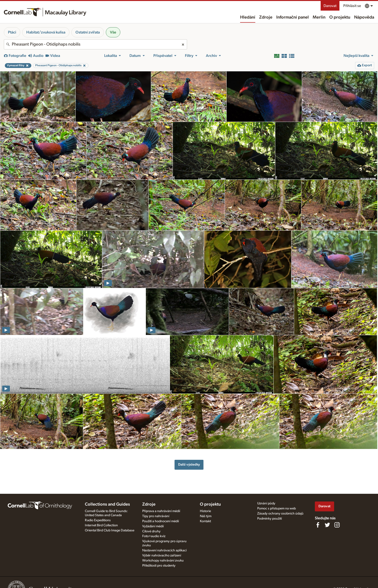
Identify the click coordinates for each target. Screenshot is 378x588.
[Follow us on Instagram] (337, 525)
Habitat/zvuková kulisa (46, 32)
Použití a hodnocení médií (161, 521)
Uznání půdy (266, 503)
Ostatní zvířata (88, 32)
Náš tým (206, 516)
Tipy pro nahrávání (156, 516)
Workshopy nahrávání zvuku (163, 561)
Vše (113, 32)
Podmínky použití (270, 519)
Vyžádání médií (153, 526)
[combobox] (95, 44)
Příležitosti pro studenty (159, 566)
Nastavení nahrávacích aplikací (164, 550)
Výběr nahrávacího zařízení (162, 555)
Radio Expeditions (98, 520)
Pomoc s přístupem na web (277, 508)
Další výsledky (189, 464)
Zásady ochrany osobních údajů (280, 514)
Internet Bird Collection (101, 525)
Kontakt (205, 521)
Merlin (319, 17)
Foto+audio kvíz (154, 536)
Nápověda (364, 17)
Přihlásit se (352, 6)
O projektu (340, 17)
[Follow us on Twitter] (327, 525)
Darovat (330, 6)
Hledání (248, 17)
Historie (205, 511)
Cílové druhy (151, 531)
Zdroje (266, 17)
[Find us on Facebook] (318, 525)
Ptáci (12, 32)
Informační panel (293, 17)
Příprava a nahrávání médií (161, 511)
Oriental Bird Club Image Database (110, 530)
